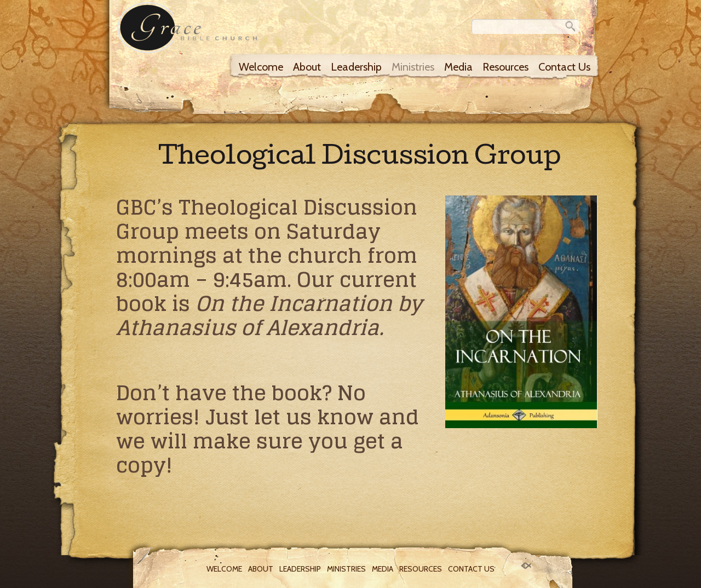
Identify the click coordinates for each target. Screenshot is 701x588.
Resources (505, 67)
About (307, 67)
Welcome (261, 67)
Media (458, 67)
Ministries (413, 67)
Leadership (356, 67)
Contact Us (564, 67)
